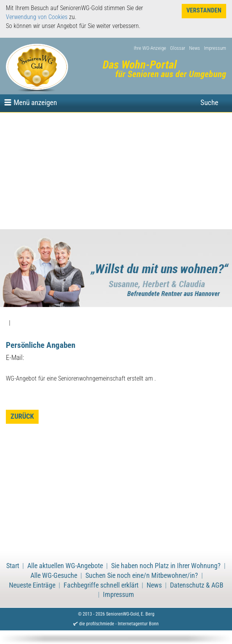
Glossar (178, 48)
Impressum (215, 48)
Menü (35, 103)
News (195, 48)
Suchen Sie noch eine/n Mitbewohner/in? (142, 576)
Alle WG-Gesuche (54, 576)
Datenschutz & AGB (197, 585)
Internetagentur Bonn (138, 624)
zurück (22, 416)
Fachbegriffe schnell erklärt (101, 585)
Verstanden (204, 10)
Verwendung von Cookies (37, 17)
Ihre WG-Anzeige (150, 48)
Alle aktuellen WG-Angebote (65, 566)
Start (13, 566)
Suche (209, 103)
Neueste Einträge (32, 585)
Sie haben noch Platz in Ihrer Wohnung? (166, 566)
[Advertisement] (116, 171)
